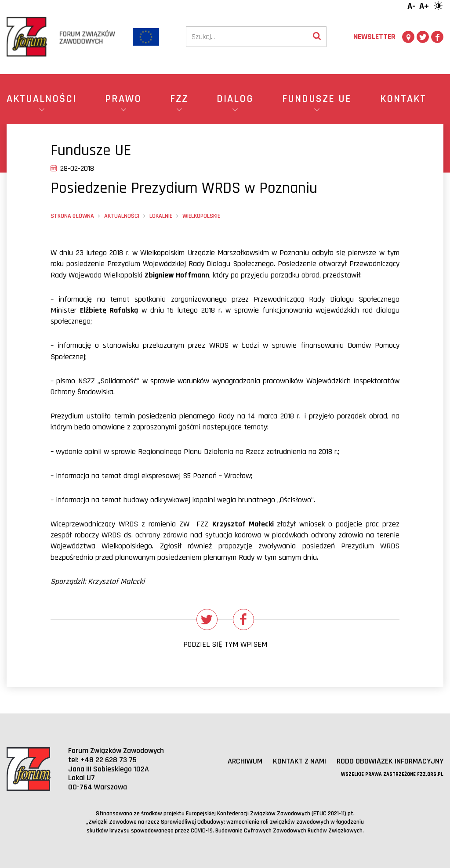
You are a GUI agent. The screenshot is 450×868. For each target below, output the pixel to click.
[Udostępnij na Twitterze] (207, 619)
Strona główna (72, 216)
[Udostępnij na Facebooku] (243, 619)
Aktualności (122, 216)
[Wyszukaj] (317, 37)
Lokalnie (161, 216)
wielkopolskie (201, 216)
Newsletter (374, 37)
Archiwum (245, 761)
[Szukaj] (247, 37)
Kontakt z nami (299, 761)
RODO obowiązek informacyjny (390, 761)
